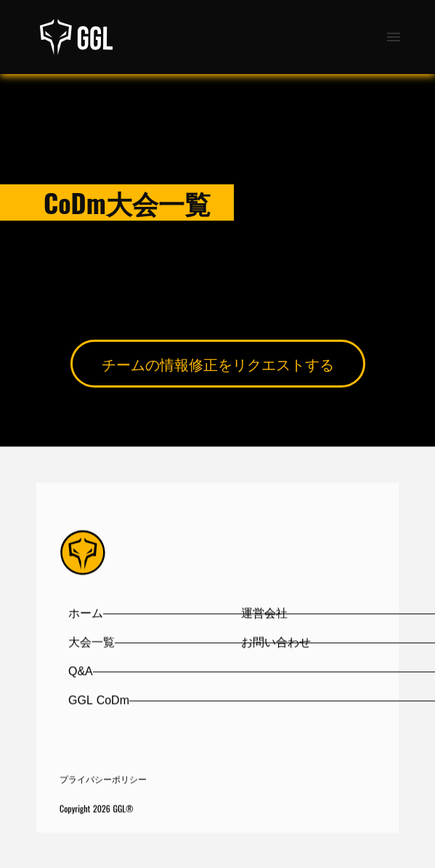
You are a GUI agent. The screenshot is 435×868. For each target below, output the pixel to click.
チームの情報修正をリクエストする (218, 364)
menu (394, 37)
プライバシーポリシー (103, 780)
